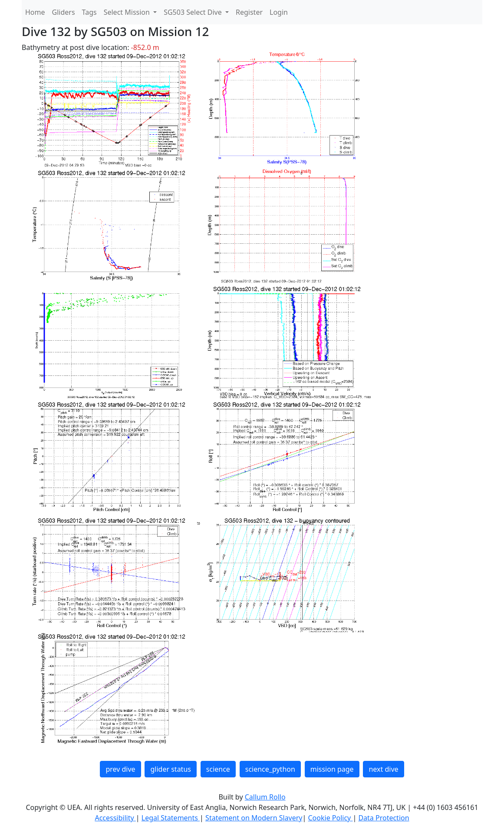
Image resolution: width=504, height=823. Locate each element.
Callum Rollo (265, 797)
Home (35, 12)
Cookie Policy (330, 818)
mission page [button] (332, 769)
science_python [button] (270, 769)
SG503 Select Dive (194, 12)
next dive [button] (383, 769)
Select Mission (128, 12)
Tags (89, 12)
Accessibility (115, 818)
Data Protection (384, 818)
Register (249, 12)
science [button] (218, 769)
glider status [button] (170, 769)
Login (279, 12)
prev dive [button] (120, 769)
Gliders (64, 12)
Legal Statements (171, 818)
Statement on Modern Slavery (254, 818)
